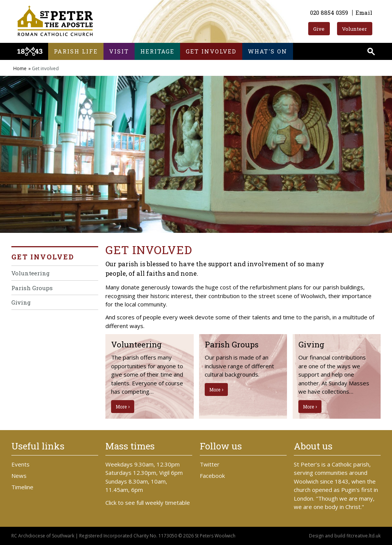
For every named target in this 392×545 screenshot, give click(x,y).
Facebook (212, 476)
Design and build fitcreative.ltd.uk (345, 536)
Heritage (157, 51)
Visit (119, 51)
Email (364, 13)
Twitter (210, 464)
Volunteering (31, 273)
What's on (268, 51)
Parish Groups (32, 288)
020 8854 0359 (329, 13)
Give (319, 29)
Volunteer (354, 29)
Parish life (76, 51)
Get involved (211, 51)
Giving (21, 302)
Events (20, 464)
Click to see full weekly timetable (148, 503)
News (19, 476)
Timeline (22, 487)
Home (20, 68)
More (121, 407)
